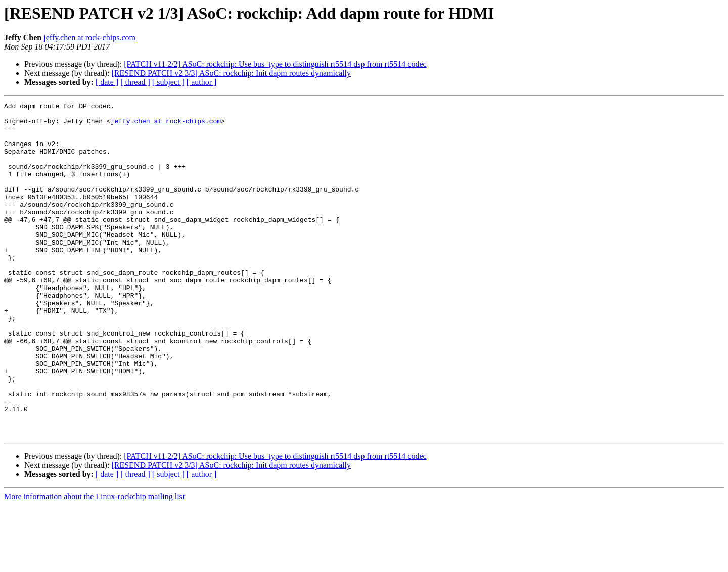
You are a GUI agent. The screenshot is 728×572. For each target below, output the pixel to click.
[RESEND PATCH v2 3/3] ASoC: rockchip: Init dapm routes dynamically (231, 73)
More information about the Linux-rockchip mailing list (94, 563)
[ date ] (107, 82)
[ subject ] (168, 82)
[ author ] (202, 82)
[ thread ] (135, 82)
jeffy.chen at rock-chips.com (89, 38)
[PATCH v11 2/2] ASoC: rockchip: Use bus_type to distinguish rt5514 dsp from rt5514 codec (275, 64)
